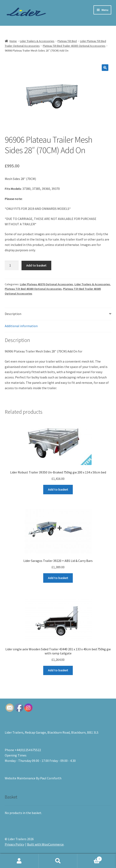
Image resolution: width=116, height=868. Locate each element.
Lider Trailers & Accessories (37, 41)
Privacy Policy (14, 844)
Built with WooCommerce (45, 844)
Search (58, 861)
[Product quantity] (12, 265)
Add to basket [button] (58, 489)
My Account (19, 861)
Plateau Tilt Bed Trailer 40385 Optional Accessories (74, 46)
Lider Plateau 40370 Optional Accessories (46, 284)
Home (13, 41)
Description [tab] (13, 314)
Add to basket (36, 265)
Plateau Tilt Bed (67, 41)
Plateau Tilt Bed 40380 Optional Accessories (33, 289)
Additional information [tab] (21, 326)
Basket (90, 858)
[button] (105, 68)
